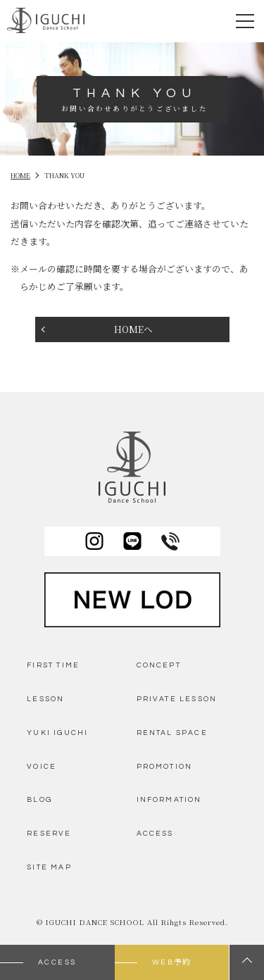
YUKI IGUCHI (57, 733)
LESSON (45, 699)
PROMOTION (165, 766)
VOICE (42, 766)
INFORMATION (169, 799)
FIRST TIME (53, 665)
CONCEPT (159, 665)
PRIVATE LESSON (177, 699)
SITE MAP (49, 867)
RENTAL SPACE (172, 733)
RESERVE (49, 833)
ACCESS (155, 833)
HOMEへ (133, 329)
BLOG (39, 799)
